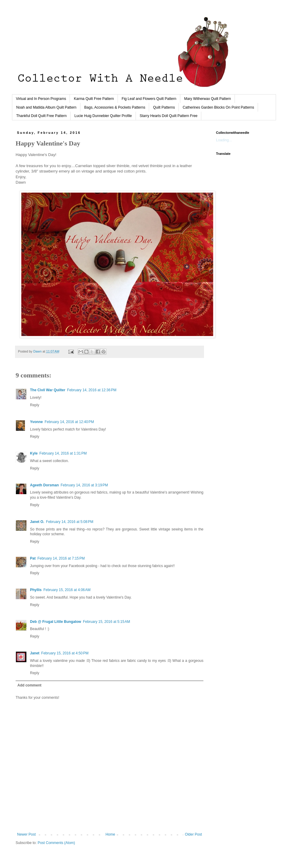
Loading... (224, 140)
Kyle (34, 453)
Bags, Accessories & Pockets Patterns (115, 107)
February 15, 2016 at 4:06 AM (67, 590)
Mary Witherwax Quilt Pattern (208, 99)
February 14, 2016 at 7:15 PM (61, 558)
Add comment (29, 685)
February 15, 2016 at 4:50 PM (65, 653)
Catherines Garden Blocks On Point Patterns (218, 107)
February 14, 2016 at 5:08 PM (70, 522)
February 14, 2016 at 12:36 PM (92, 390)
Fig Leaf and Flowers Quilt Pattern (149, 99)
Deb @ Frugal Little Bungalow (55, 622)
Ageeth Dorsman (44, 485)
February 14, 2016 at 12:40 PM (69, 422)
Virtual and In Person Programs (41, 99)
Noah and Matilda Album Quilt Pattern (46, 107)
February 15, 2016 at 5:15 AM (106, 622)
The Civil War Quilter (48, 390)
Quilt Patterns (164, 107)
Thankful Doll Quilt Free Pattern (41, 116)
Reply (35, 405)
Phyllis (36, 590)
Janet (35, 653)
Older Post (193, 834)
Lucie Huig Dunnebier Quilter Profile (103, 116)
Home (110, 834)
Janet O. (37, 522)
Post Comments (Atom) (56, 843)
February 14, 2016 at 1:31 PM (63, 453)
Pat (33, 558)
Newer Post (26, 834)
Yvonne (36, 422)
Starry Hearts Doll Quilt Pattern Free (169, 116)
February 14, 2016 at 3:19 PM (84, 485)
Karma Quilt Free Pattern (94, 99)
